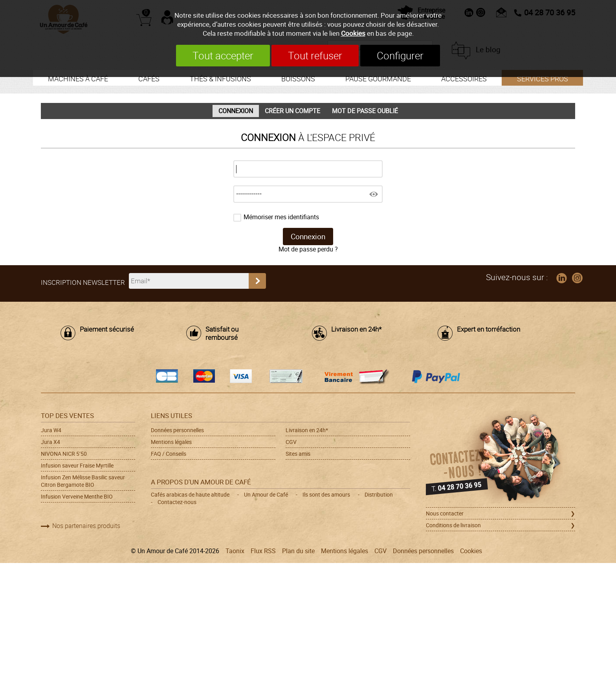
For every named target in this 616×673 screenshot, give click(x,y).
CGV (291, 442)
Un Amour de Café (266, 494)
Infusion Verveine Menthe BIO (77, 496)
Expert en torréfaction (489, 329)
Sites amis (298, 454)
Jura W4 (51, 430)
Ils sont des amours (326, 494)
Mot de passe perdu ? (308, 249)
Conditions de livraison (453, 525)
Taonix (235, 551)
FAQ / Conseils (169, 454)
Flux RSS (263, 551)
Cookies (353, 33)
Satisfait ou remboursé (222, 333)
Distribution (379, 494)
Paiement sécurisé (107, 329)
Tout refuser (315, 56)
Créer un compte (292, 111)
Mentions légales (171, 442)
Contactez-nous (177, 502)
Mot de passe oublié (365, 111)
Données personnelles (177, 430)
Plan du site (298, 551)
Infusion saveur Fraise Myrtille (77, 465)
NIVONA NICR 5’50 (64, 454)
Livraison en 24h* (356, 329)
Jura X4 (50, 442)
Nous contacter (445, 513)
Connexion (236, 111)
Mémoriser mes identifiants (281, 217)
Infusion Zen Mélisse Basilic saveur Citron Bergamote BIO (83, 481)
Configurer (400, 56)
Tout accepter (223, 56)
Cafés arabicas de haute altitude (190, 494)
